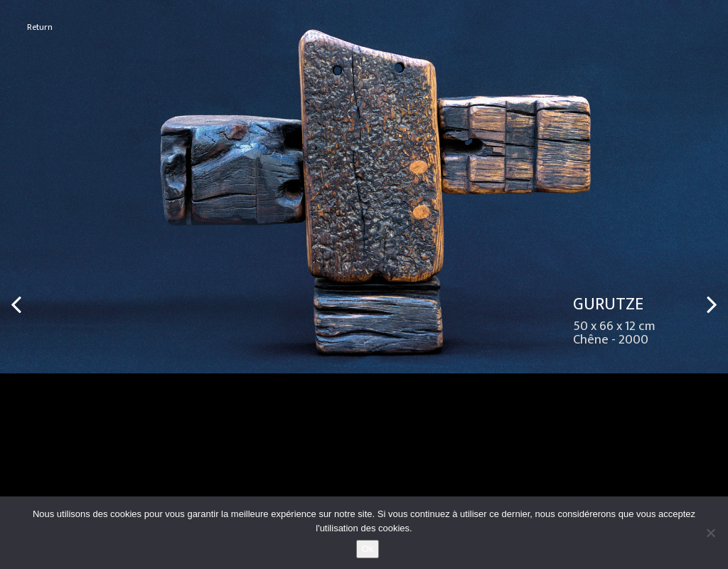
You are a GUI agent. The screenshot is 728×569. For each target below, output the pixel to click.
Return (40, 27)
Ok (368, 549)
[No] (710, 533)
